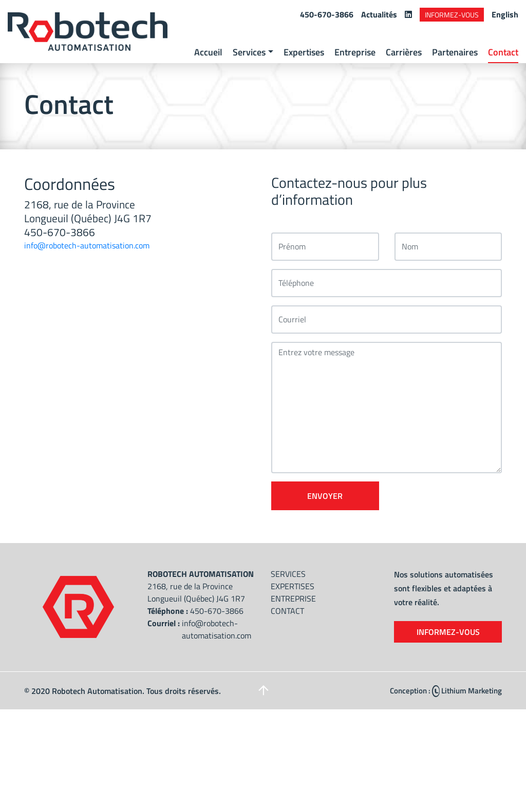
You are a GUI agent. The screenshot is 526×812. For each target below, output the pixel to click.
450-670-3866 (327, 14)
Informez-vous (452, 15)
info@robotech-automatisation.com (87, 245)
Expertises (304, 52)
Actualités (379, 14)
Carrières (404, 52)
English (505, 14)
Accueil (208, 52)
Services (249, 52)
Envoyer (325, 496)
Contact (503, 52)
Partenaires (455, 52)
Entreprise (355, 52)
